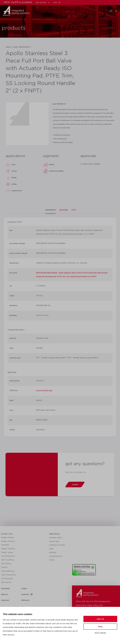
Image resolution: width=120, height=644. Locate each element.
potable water (56, 538)
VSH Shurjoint (7, 579)
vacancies (27, 594)
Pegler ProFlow (8, 541)
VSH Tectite (6, 582)
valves (8, 47)
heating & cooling (57, 545)
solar (51, 549)
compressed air (56, 556)
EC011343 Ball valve (44, 391)
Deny (100, 627)
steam (52, 560)
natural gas (54, 541)
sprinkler (53, 552)
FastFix (4, 567)
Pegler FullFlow (8, 549)
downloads (5, 588)
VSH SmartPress (8, 556)
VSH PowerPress (8, 575)
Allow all (100, 619)
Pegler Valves (7, 552)
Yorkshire (5, 545)
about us (5, 594)
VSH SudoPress (8, 571)
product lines (7, 534)
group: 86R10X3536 (21, 47)
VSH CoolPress (8, 560)
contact (24, 588)
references (25, 600)
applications (54, 534)
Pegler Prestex (8, 538)
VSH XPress (6, 564)
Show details (100, 633)
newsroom (5, 600)
